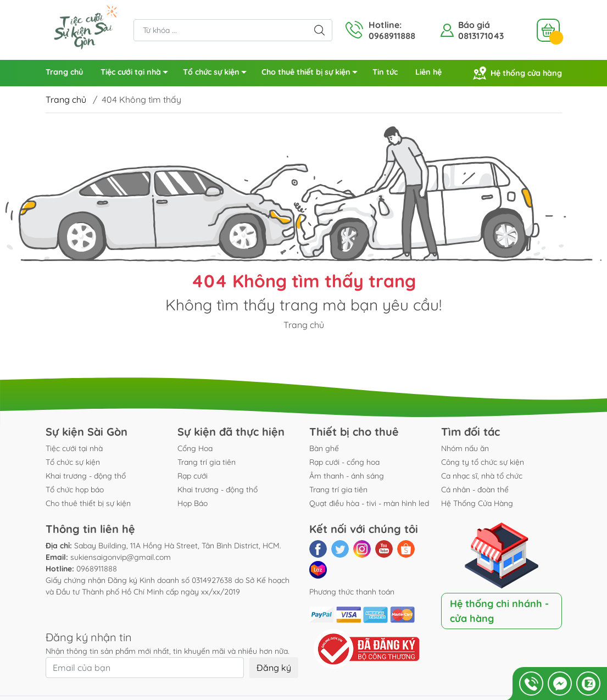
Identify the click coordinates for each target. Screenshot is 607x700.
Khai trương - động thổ (86, 476)
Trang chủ (64, 72)
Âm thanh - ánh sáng (347, 476)
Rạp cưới (193, 476)
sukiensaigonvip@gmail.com (121, 557)
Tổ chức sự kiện (218, 74)
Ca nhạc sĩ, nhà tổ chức (482, 476)
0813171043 (481, 36)
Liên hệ (428, 72)
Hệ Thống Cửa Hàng (477, 503)
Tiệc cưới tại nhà (137, 74)
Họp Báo (193, 503)
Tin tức (385, 72)
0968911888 (97, 569)
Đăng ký (274, 668)
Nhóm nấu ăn (465, 448)
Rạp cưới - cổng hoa (344, 462)
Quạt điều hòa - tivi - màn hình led (369, 503)
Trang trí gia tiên (207, 462)
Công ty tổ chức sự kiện (483, 462)
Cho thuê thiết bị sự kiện (313, 74)
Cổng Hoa (195, 448)
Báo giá (474, 25)
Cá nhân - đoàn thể (475, 490)
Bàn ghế (324, 448)
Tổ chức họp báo (75, 490)
